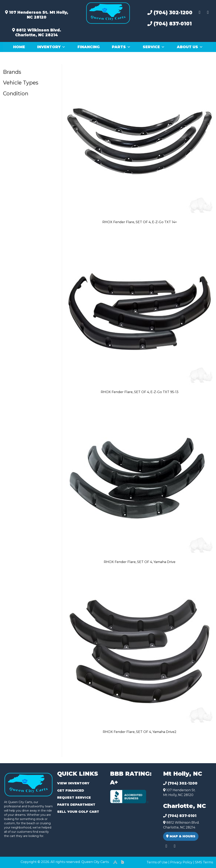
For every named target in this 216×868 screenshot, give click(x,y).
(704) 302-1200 (170, 13)
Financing (89, 47)
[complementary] (204, 856)
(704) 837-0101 (170, 24)
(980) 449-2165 (14, 860)
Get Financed (71, 790)
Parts (121, 47)
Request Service (74, 798)
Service (154, 47)
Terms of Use (157, 862)
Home (19, 47)
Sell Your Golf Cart (78, 812)
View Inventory (73, 783)
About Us (190, 47)
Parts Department (76, 805)
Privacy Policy (181, 862)
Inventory (51, 47)
